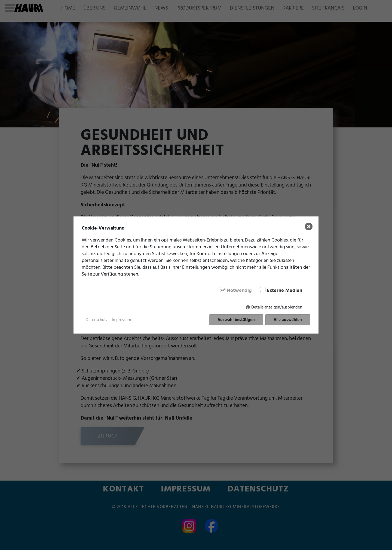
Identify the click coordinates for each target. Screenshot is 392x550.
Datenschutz (97, 320)
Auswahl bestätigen (236, 320)
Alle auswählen (288, 320)
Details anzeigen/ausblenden (277, 307)
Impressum (121, 320)
